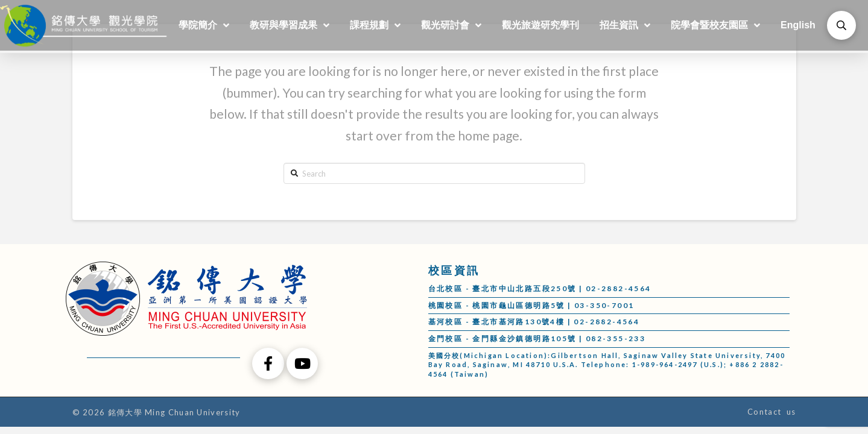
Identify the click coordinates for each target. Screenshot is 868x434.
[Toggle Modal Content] (841, 25)
